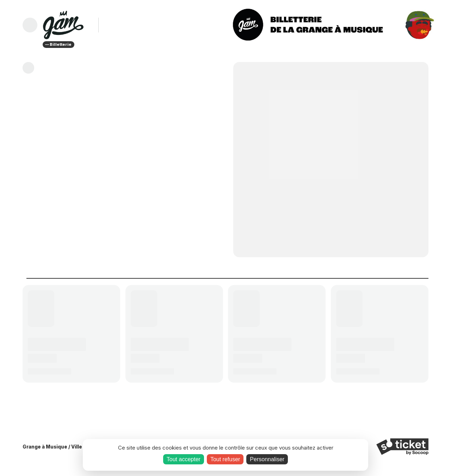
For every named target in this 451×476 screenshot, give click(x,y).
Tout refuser (225, 459)
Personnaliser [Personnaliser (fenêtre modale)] (267, 459)
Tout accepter (184, 459)
